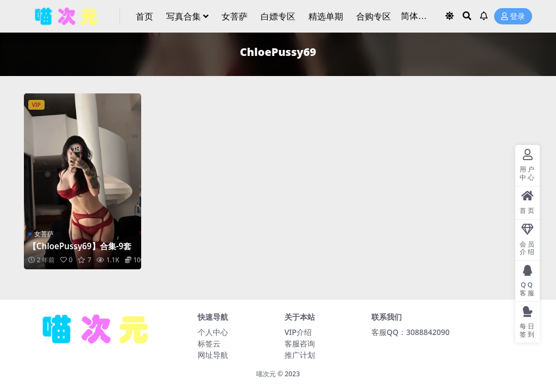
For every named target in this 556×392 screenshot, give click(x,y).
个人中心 (213, 332)
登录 (513, 17)
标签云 (209, 343)
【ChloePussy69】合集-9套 (80, 246)
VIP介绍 (298, 332)
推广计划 (300, 355)
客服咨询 (300, 343)
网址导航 (213, 355)
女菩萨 (44, 234)
